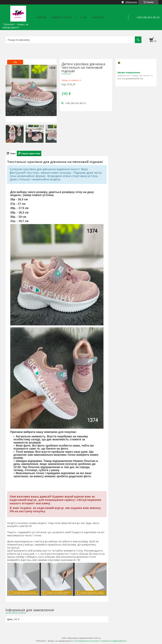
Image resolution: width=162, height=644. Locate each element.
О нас (84, 17)
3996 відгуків (131, 2)
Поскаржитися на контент (87, 641)
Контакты (98, 17)
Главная (41, 17)
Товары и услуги (62, 17)
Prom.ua (97, 638)
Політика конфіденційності (114, 641)
